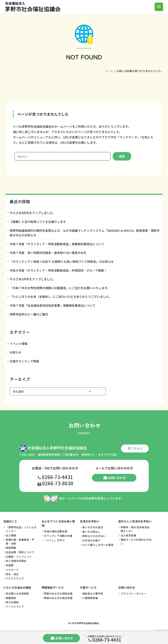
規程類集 (11, 548)
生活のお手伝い (90, 521)
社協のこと (10, 521)
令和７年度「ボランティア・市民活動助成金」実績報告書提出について (57, 244)
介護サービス (88, 588)
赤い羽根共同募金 (16, 561)
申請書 (10, 565)
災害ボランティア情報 (24, 361)
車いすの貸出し (91, 532)
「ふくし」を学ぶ (54, 540)
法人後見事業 (128, 535)
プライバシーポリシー (134, 594)
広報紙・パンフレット (19, 557)
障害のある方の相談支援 (58, 594)
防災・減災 (12, 574)
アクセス (135, 449)
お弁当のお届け (91, 540)
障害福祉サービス (53, 588)
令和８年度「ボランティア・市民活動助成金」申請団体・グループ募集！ (58, 270)
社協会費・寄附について (20, 552)
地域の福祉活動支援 (56, 531)
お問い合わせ (115, 478)
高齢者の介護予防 (93, 594)
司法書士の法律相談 (17, 594)
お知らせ (16, 352)
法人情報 (11, 535)
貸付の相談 (12, 602)
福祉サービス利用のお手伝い (136, 542)
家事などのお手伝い (94, 536)
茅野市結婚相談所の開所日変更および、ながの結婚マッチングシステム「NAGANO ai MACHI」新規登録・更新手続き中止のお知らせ (85, 233)
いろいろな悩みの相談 (17, 588)
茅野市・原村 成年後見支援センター (135, 529)
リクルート (12, 570)
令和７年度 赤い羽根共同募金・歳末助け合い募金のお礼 (48, 253)
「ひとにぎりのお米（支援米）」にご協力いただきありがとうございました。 (61, 297)
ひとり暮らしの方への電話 (98, 545)
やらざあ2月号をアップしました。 (33, 279)
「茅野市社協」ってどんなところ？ (21, 529)
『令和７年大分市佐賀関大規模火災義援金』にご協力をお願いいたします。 (60, 288)
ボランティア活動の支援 (58, 536)
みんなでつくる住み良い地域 (58, 524)
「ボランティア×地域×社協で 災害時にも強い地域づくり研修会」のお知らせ (62, 261)
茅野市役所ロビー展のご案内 (29, 314)
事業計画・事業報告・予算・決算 (20, 542)
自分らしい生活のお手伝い (135, 521)
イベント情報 (19, 344)
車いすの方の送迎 (93, 527)
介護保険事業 (90, 598)
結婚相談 (11, 598)
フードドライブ (15, 607)
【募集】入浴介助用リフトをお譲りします (38, 222)
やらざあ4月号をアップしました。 (33, 213)
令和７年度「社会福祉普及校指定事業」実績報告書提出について (53, 305)
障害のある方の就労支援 (58, 598)
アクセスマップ (15, 578)
